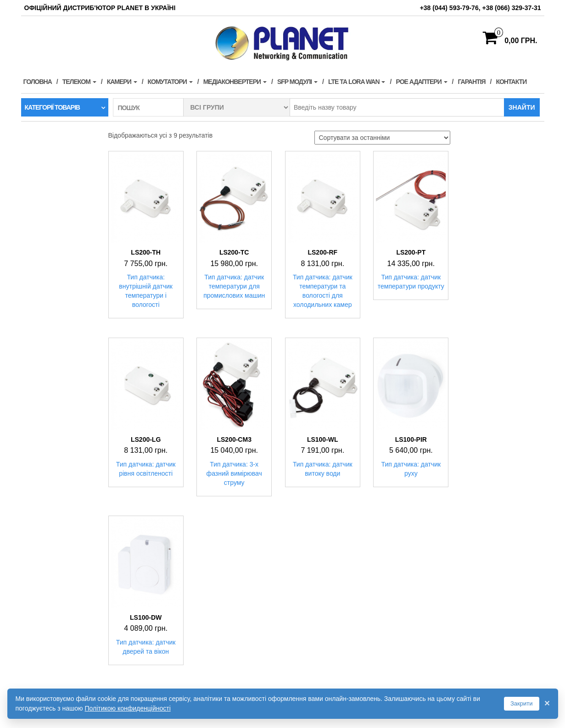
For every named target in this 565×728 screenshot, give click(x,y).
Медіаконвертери (235, 82)
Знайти (522, 107)
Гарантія (472, 82)
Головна (38, 82)
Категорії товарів (52, 107)
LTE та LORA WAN (357, 82)
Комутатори (170, 82)
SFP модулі (297, 82)
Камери (122, 82)
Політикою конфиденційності (127, 708)
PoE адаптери (421, 82)
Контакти (511, 82)
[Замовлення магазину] (382, 138)
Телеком (79, 82)
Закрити (521, 703)
